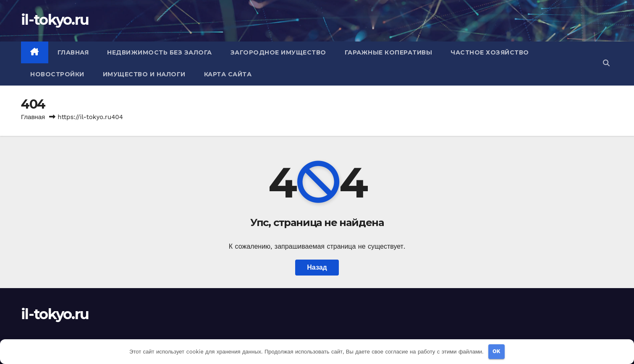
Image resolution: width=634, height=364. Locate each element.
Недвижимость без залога (160, 52)
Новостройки (57, 74)
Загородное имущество (278, 52)
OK (496, 351)
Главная (73, 52)
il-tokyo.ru (55, 20)
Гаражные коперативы (389, 52)
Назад (317, 267)
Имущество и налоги (144, 74)
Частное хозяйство (490, 52)
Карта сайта (228, 74)
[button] (606, 63)
